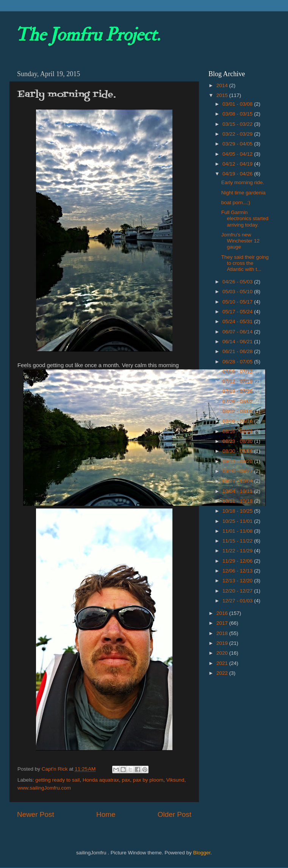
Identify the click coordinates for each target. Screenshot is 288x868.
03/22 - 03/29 (238, 134)
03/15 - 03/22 (238, 124)
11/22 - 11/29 (238, 551)
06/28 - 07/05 (238, 362)
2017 (223, 623)
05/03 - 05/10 (238, 292)
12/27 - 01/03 (238, 601)
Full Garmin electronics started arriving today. (245, 218)
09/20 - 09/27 (238, 471)
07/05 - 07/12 (238, 371)
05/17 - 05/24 (238, 312)
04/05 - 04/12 (238, 154)
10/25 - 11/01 (238, 521)
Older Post (175, 814)
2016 (223, 613)
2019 (223, 643)
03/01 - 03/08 (238, 104)
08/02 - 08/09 (238, 411)
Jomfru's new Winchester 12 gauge (240, 241)
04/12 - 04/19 (238, 164)
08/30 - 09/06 (238, 451)
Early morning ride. (243, 182)
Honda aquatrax (101, 780)
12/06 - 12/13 (238, 571)
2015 (223, 95)
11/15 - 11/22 (238, 541)
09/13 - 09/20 (238, 461)
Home (106, 814)
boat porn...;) (236, 203)
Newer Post (36, 814)
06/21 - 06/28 (238, 351)
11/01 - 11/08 (238, 531)
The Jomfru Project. (88, 35)
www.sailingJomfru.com (44, 788)
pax (126, 780)
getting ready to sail (57, 780)
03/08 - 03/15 (238, 114)
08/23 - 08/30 (238, 441)
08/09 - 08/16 (238, 421)
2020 (223, 653)
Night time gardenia (243, 193)
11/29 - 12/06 (238, 561)
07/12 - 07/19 (238, 381)
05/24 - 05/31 (238, 321)
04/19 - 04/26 (238, 174)
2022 (223, 673)
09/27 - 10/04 (238, 481)
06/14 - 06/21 (238, 342)
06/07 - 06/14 (238, 332)
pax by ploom (148, 780)
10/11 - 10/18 (238, 501)
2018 (223, 633)
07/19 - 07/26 (238, 391)
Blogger (202, 853)
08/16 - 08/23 (238, 431)
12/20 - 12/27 (238, 591)
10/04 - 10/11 (238, 491)
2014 (223, 85)
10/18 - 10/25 (238, 511)
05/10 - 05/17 (238, 302)
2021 (223, 663)
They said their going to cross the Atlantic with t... (245, 263)
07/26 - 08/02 (238, 401)
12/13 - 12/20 (238, 581)
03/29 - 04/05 (238, 144)
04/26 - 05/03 (238, 282)
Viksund (175, 780)
